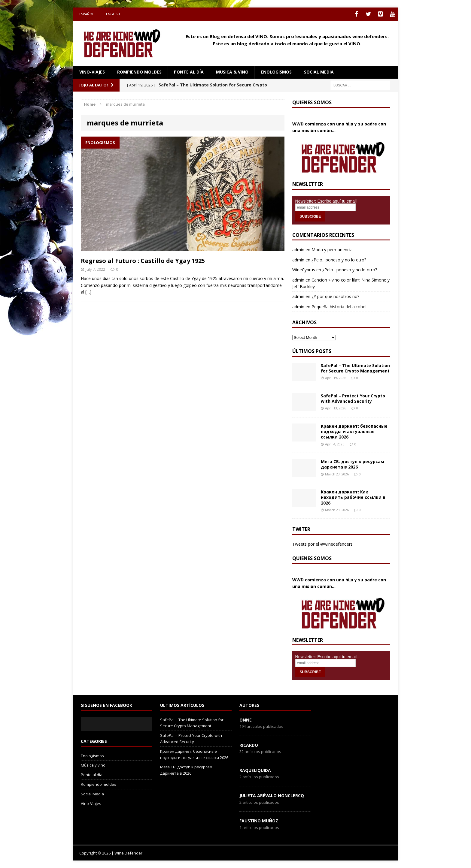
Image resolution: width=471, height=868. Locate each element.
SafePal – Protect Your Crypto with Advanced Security (353, 398)
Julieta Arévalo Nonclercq (272, 796)
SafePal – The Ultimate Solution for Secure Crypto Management (355, 368)
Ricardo (249, 745)
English (113, 14)
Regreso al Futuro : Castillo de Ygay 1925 (143, 261)
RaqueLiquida (255, 770)
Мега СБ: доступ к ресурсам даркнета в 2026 (352, 464)
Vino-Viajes (92, 72)
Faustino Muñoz (259, 821)
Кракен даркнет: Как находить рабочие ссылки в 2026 (353, 497)
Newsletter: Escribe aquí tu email (326, 201)
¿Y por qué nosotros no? (335, 296)
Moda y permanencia (332, 250)
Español (87, 14)
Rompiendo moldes (139, 72)
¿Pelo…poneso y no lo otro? (339, 260)
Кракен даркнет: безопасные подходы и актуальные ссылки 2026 (354, 431)
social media (319, 72)
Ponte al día (189, 72)
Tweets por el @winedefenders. (323, 544)
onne (246, 720)
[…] (88, 292)
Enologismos (276, 72)
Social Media (92, 794)
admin (298, 250)
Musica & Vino (232, 72)
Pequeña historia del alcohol (339, 307)
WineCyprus (304, 270)
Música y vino (93, 765)
